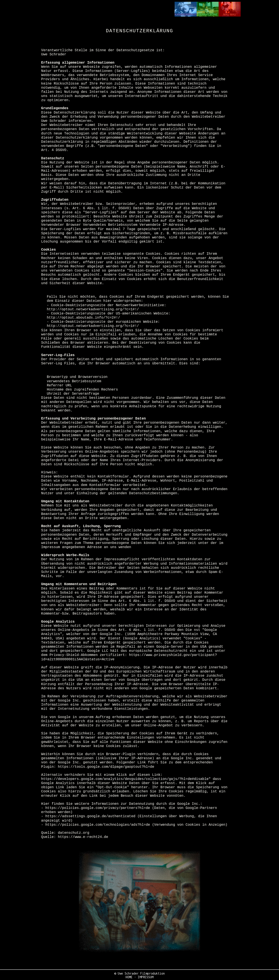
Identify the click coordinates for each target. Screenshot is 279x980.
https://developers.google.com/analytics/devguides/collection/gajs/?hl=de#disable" (126, 779)
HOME (129, 977)
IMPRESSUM (146, 977)
